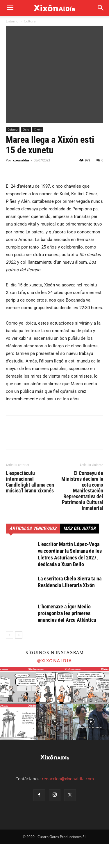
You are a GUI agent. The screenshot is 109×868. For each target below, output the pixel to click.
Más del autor (79, 553)
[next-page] (19, 659)
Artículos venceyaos (33, 553)
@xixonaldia (54, 685)
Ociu (26, 154)
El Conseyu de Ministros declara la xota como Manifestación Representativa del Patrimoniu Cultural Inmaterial (82, 515)
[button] (101, 8)
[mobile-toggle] (10, 8)
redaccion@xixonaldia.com (68, 803)
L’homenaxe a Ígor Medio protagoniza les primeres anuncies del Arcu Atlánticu (67, 637)
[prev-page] (9, 659)
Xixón (38, 154)
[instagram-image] (18, 710)
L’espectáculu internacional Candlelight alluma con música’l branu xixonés (30, 506)
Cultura (30, 21)
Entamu (12, 21)
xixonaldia (21, 185)
